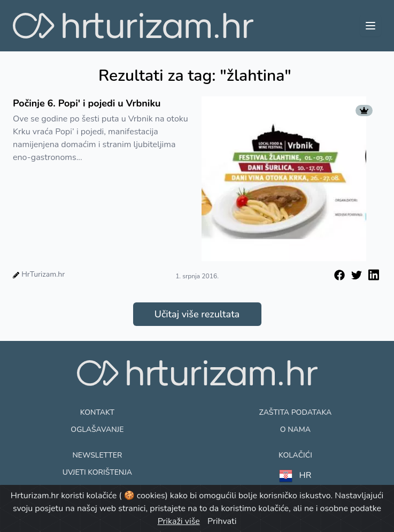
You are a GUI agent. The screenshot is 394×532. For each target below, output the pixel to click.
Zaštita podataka (296, 412)
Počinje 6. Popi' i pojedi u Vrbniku (87, 103)
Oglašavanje (97, 430)
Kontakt (97, 412)
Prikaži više (179, 521)
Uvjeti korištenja (97, 472)
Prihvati (222, 521)
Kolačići (295, 455)
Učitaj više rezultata (197, 314)
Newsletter (97, 455)
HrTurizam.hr (43, 274)
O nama (295, 430)
